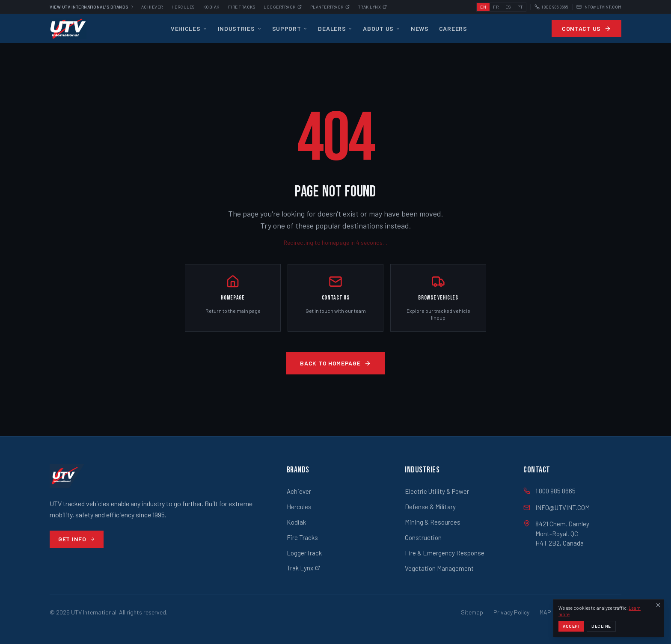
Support (290, 28)
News (420, 28)
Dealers (335, 28)
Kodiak (211, 7)
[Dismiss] (658, 608)
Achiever (152, 7)
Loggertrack (283, 7)
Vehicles (189, 28)
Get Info (77, 539)
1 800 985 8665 (551, 7)
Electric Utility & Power (437, 491)
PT (520, 7)
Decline (601, 630)
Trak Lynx (373, 7)
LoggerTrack (304, 553)
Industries (240, 28)
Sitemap (472, 612)
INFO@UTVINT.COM (599, 7)
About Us (382, 28)
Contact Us (586, 28)
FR (496, 7)
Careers (453, 28)
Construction (423, 537)
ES (508, 7)
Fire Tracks (242, 7)
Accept (571, 630)
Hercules (183, 7)
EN (483, 7)
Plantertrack (330, 7)
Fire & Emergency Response (445, 553)
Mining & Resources (433, 522)
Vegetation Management (439, 568)
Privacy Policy (511, 612)
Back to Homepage (335, 363)
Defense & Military (430, 507)
